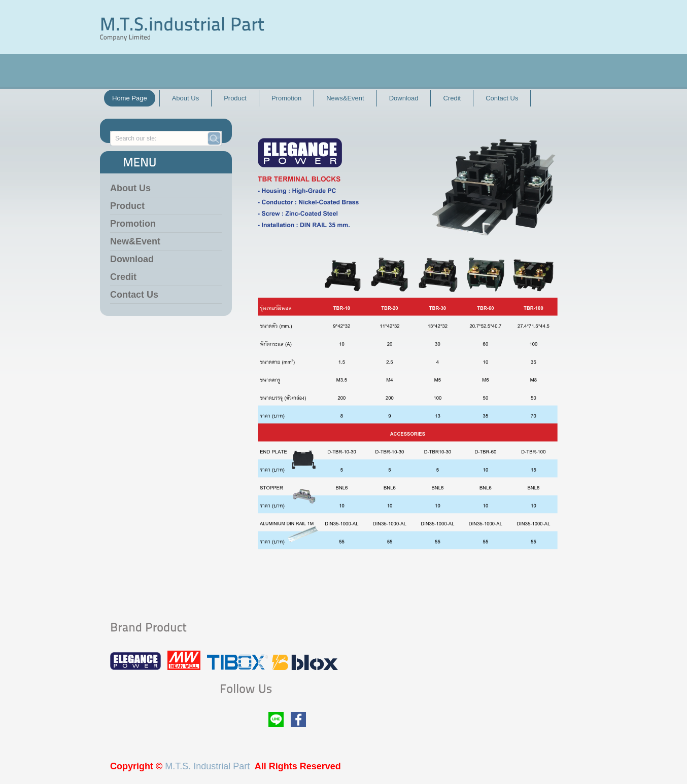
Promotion (133, 224)
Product (127, 206)
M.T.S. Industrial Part (207, 766)
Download (132, 259)
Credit (123, 277)
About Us (130, 188)
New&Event (135, 241)
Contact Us (134, 295)
